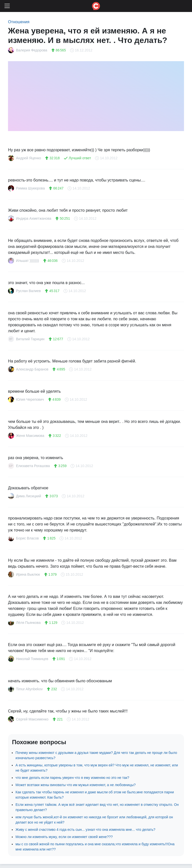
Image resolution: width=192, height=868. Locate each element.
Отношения (19, 22)
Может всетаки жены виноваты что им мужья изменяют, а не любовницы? (75, 785)
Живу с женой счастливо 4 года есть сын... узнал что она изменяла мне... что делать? (85, 830)
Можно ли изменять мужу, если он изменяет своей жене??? (64, 837)
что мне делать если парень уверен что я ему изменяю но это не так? (72, 778)
